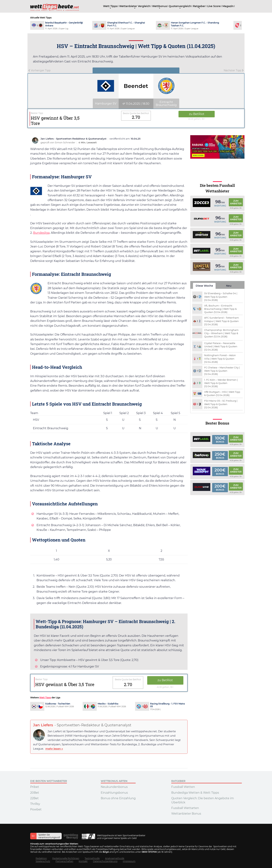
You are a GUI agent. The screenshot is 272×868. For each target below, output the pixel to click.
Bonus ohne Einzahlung (118, 798)
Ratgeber (199, 6)
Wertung (220, 206)
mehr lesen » (54, 749)
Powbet (36, 809)
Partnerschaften (64, 861)
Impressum (129, 861)
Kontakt (83, 861)
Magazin (228, 6)
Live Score (214, 6)
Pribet (35, 787)
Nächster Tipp (234, 70)
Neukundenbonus (114, 787)
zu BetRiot (197, 114)
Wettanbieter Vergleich (135, 6)
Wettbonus (160, 6)
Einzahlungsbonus (114, 793)
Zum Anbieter (236, 202)
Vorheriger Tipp (39, 70)
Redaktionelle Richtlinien (66, 858)
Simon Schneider (65, 142)
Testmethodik (92, 858)
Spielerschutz (43, 861)
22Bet (34, 798)
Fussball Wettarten (185, 808)
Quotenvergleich (180, 6)
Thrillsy (35, 804)
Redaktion (41, 858)
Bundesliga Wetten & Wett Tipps (195, 793)
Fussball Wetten (183, 787)
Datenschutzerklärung (105, 861)
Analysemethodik (115, 858)
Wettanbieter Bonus (186, 814)
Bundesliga (41, 233)
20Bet (35, 793)
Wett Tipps (110, 6)
